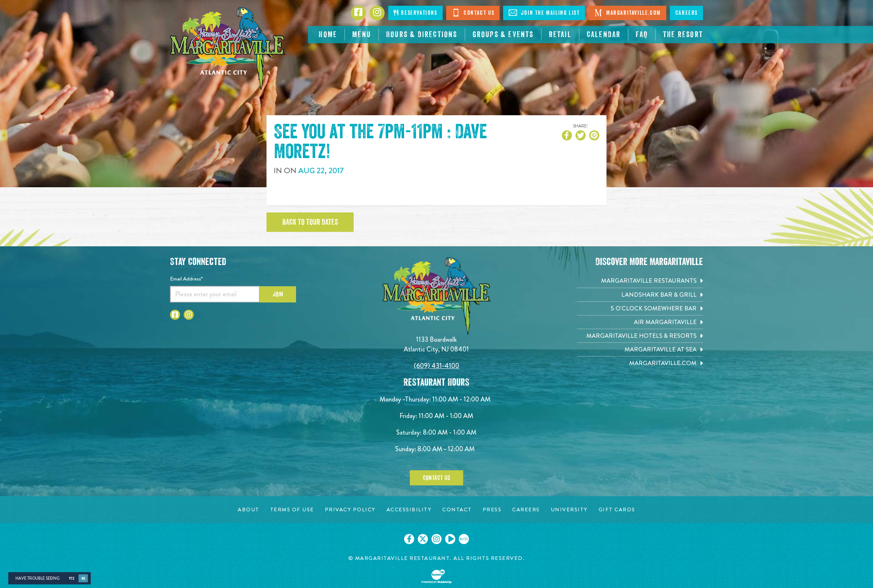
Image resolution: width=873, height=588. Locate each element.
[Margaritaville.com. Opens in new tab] (640, 363)
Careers (686, 13)
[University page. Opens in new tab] (569, 510)
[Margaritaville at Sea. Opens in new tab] (640, 349)
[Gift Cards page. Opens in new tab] (617, 510)
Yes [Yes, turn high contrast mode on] (71, 578)
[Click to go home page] (228, 49)
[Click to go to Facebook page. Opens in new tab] (358, 13)
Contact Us (473, 13)
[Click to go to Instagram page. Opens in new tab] (377, 13)
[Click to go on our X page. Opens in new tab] (423, 539)
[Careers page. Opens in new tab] (526, 510)
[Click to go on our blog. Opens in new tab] (464, 539)
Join (278, 294)
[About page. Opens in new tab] (249, 510)
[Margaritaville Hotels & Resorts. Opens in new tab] (640, 336)
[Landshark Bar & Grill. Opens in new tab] (640, 295)
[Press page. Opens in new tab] (492, 510)
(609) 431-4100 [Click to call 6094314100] (436, 366)
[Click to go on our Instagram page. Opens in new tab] (436, 539)
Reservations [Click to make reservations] (415, 13)
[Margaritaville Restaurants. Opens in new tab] (640, 281)
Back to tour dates (310, 222)
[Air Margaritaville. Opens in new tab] (640, 322)
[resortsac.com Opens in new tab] (683, 35)
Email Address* (186, 279)
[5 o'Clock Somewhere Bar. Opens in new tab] (640, 308)
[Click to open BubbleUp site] (436, 576)
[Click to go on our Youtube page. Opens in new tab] (450, 539)
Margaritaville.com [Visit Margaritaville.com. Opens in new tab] (627, 13)
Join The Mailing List (544, 13)
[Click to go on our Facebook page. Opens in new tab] (409, 539)
